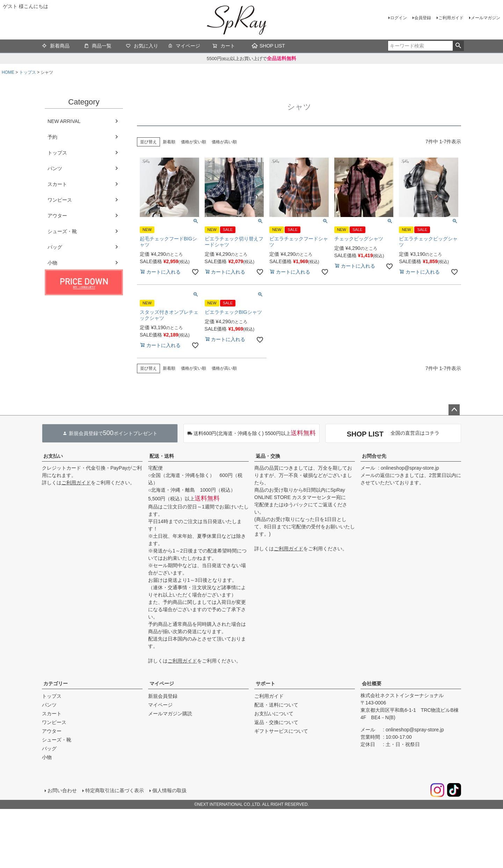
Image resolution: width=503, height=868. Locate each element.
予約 (52, 137)
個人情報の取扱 (169, 790)
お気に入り (142, 46)
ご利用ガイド (451, 18)
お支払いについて (274, 714)
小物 (52, 263)
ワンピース (60, 200)
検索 (458, 46)
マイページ (184, 46)
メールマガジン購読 (170, 714)
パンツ (55, 168)
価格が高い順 (224, 142)
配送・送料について (276, 705)
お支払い (53, 456)
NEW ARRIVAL (64, 121)
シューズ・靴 (62, 231)
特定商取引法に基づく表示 (115, 790)
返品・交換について (276, 722)
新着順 (169, 142)
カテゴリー (56, 683)
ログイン (399, 18)
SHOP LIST (268, 46)
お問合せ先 (374, 456)
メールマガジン (486, 18)
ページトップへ (454, 410)
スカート (57, 184)
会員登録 (423, 18)
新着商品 (56, 46)
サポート (265, 683)
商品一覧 (98, 46)
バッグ (55, 247)
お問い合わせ (62, 790)
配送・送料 (162, 456)
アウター (57, 216)
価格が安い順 (194, 142)
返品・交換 (268, 456)
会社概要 (372, 683)
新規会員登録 (163, 696)
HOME (8, 72)
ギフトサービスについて (281, 731)
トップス (28, 72)
